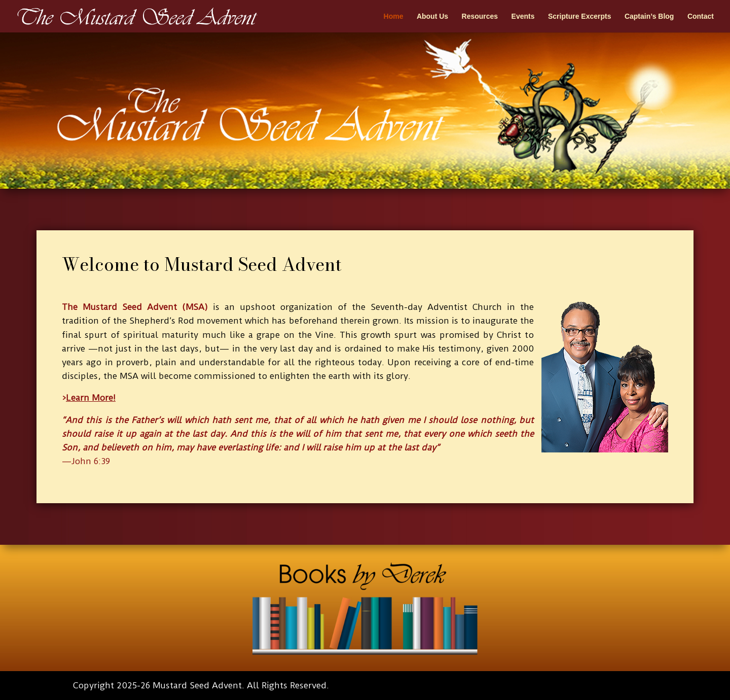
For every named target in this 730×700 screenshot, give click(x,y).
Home (394, 16)
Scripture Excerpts (580, 16)
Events (523, 16)
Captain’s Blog (649, 16)
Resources (480, 16)
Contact (701, 16)
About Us (432, 16)
